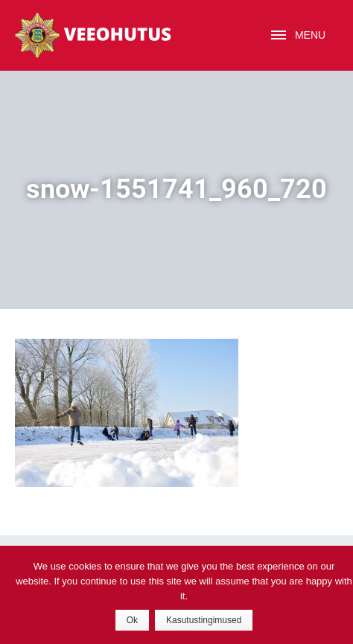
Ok (132, 620)
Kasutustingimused (204, 620)
